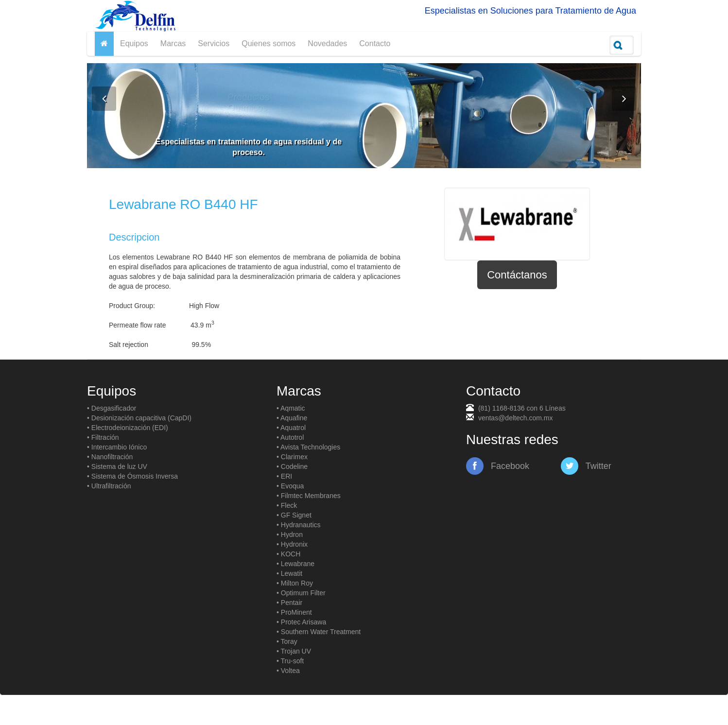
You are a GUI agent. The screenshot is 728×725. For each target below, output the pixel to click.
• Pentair (289, 603)
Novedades (327, 43)
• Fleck (287, 505)
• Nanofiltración (110, 457)
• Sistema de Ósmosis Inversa (132, 476)
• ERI (284, 476)
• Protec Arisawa (301, 622)
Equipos (134, 43)
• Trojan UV (294, 651)
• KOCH (288, 554)
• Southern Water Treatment (319, 632)
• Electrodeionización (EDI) (128, 428)
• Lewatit (289, 573)
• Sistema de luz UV (117, 466)
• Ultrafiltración (109, 486)
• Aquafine (292, 418)
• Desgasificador (112, 408)
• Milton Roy (295, 583)
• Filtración (103, 437)
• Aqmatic (291, 408)
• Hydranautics (299, 525)
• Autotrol (290, 437)
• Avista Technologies (308, 447)
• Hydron (290, 535)
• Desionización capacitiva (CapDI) (139, 418)
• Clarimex (292, 457)
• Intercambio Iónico (117, 447)
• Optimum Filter (301, 593)
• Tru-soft (290, 661)
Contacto (375, 43)
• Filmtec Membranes (309, 496)
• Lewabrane (295, 564)
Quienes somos (269, 43)
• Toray (287, 641)
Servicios (214, 43)
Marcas (173, 43)
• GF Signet (294, 515)
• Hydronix (292, 544)
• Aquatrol (291, 428)
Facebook (498, 466)
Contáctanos (517, 275)
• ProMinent (294, 612)
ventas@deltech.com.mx (516, 418)
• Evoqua (290, 486)
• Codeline (292, 466)
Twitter (586, 466)
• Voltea (288, 671)
